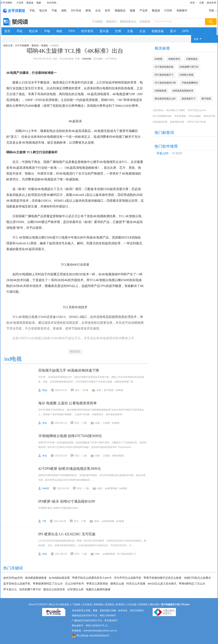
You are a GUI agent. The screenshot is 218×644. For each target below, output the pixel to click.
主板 (130, 31)
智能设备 (158, 31)
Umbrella (87, 59)
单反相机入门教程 (176, 110)
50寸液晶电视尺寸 (164, 75)
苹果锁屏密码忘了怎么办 (48, 584)
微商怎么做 (117, 584)
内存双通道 (180, 116)
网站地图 (154, 604)
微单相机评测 (177, 122)
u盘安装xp (158, 110)
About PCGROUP (38, 604)
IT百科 (168, 11)
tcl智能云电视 (186, 75)
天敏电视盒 (192, 59)
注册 (202, 3)
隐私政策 (65, 604)
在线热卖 (145, 22)
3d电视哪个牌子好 (189, 67)
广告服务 (76, 604)
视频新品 (120, 11)
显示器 (104, 31)
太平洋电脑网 (22, 46)
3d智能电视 (160, 91)
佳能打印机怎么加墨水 (197, 578)
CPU (72, 31)
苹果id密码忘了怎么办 (192, 584)
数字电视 (206, 99)
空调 (118, 31)
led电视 (158, 59)
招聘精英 (143, 604)
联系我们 (121, 604)
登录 (192, 3)
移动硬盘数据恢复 (36, 578)
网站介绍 (54, 604)
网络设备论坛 (128, 22)
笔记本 (43, 11)
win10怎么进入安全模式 (162, 584)
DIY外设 (76, 11)
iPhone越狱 (195, 116)
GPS (185, 31)
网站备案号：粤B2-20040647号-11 (90, 626)
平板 (54, 11)
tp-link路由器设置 (59, 578)
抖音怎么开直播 (136, 584)
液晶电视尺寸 (189, 99)
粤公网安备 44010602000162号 (91, 635)
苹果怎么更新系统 (97, 584)
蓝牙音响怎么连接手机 (17, 584)
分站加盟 (132, 604)
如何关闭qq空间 (13, 578)
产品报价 (98, 22)
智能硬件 (182, 11)
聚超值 (30, 3)
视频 (39, 3)
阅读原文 (75, 352)
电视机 (45, 46)
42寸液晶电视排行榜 (165, 83)
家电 (88, 11)
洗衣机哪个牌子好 (30, 589)
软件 (108, 11)
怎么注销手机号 (74, 584)
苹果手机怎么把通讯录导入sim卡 (92, 578)
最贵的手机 (209, 116)
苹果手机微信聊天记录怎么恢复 (163, 578)
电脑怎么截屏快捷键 (98, 589)
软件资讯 (87, 31)
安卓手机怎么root (197, 110)
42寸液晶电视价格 (164, 67)
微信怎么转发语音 (54, 589)
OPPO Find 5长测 (196, 122)
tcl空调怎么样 (75, 589)
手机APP (162, 153)
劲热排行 (112, 22)
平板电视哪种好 (190, 83)
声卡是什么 (10, 589)
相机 (64, 11)
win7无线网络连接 (162, 116)
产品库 (20, 3)
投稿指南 (98, 604)
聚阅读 (35, 46)
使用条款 (110, 604)
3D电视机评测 (160, 122)
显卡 (173, 31)
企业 (98, 11)
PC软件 (177, 153)
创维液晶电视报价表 (183, 91)
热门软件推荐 (166, 146)
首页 (7, 31)
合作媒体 (87, 604)
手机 (32, 11)
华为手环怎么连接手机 (128, 578)
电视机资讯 (174, 59)
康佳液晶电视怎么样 (165, 99)
